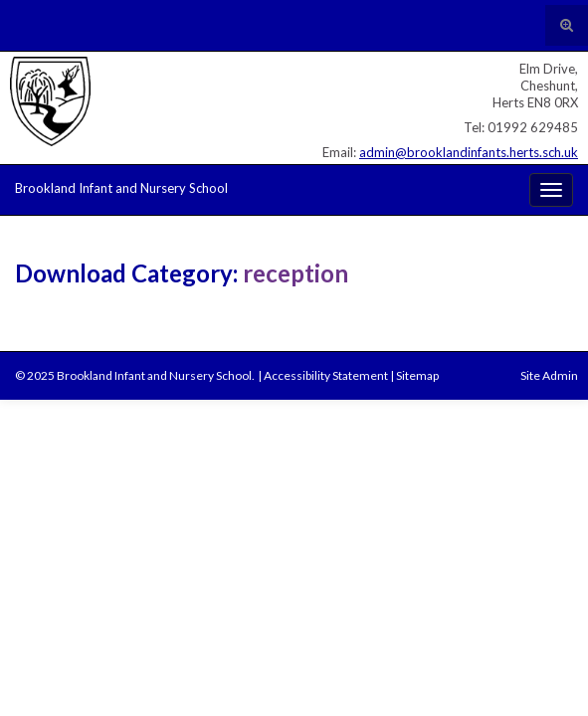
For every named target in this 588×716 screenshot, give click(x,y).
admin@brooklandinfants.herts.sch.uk (469, 152)
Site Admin (549, 375)
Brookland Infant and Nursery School (121, 188)
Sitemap (417, 375)
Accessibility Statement (326, 375)
